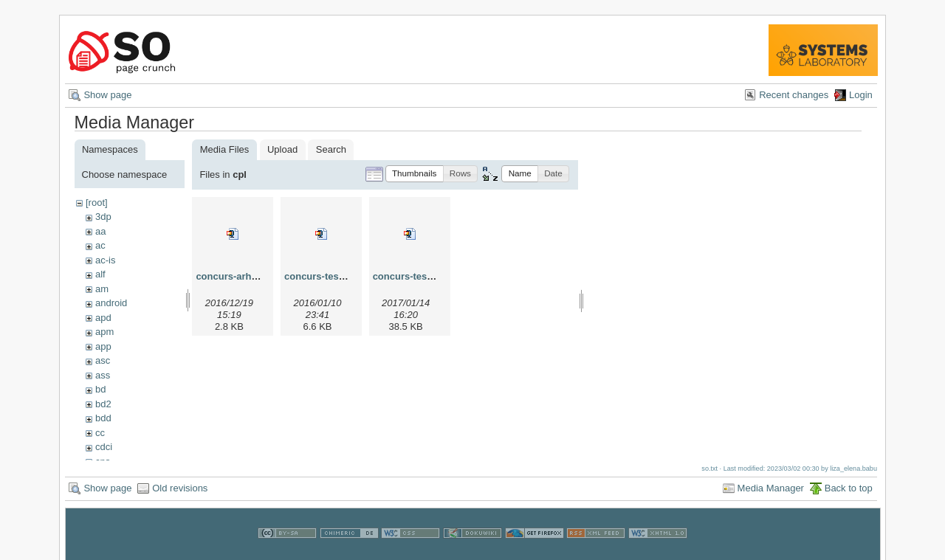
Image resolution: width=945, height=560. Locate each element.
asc (103, 360)
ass (103, 375)
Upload (282, 149)
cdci (104, 447)
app (103, 346)
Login (861, 95)
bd (100, 389)
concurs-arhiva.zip (238, 276)
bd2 (103, 404)
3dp (103, 217)
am (102, 289)
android (111, 303)
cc (100, 433)
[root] (97, 203)
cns (103, 462)
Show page (107, 95)
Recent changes (794, 95)
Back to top (849, 493)
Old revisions (180, 493)
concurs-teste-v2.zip (331, 276)
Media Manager (771, 493)
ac (100, 245)
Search (331, 149)
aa (100, 231)
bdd (103, 418)
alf (100, 274)
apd (103, 318)
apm (104, 332)
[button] (415, 174)
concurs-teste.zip (412, 276)
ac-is (105, 260)
